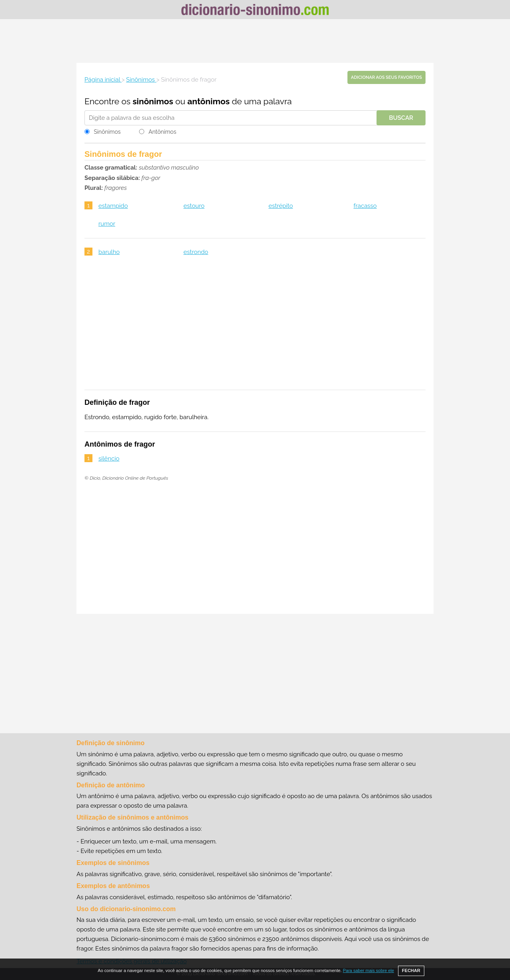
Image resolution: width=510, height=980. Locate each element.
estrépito (281, 206)
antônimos (208, 101)
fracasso (365, 206)
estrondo (196, 252)
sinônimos (153, 101)
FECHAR (411, 970)
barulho (109, 252)
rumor (107, 224)
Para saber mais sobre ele (368, 970)
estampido (113, 206)
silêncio (109, 459)
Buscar (401, 118)
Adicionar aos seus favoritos (386, 77)
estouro (194, 206)
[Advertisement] (255, 41)
